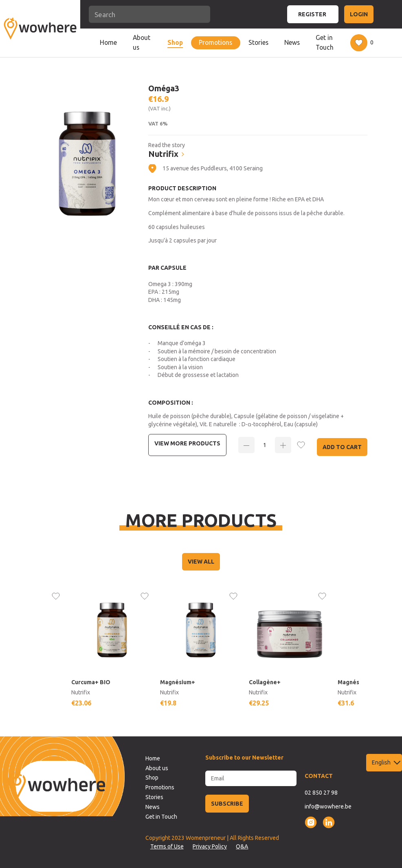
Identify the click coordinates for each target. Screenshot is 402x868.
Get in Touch (325, 42)
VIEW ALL (201, 562)
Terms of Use (167, 846)
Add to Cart (342, 447)
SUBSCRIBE (227, 804)
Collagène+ (265, 682)
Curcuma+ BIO (91, 682)
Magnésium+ (178, 682)
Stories (258, 42)
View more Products (187, 443)
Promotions (215, 42)
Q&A (242, 846)
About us (142, 42)
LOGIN (359, 14)
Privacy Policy (210, 846)
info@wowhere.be (328, 806)
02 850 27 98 (321, 793)
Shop (175, 42)
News (292, 42)
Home (108, 42)
